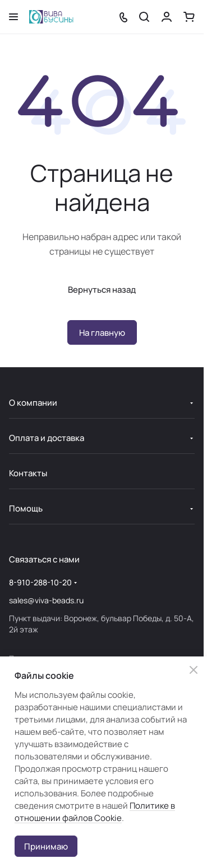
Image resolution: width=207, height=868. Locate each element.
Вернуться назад (102, 290)
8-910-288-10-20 (40, 582)
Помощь (26, 508)
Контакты (28, 473)
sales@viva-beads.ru (46, 600)
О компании (33, 403)
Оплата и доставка (47, 438)
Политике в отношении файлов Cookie (95, 812)
